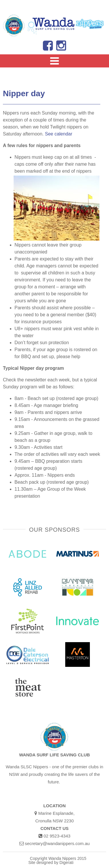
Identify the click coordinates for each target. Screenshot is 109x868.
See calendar (59, 134)
